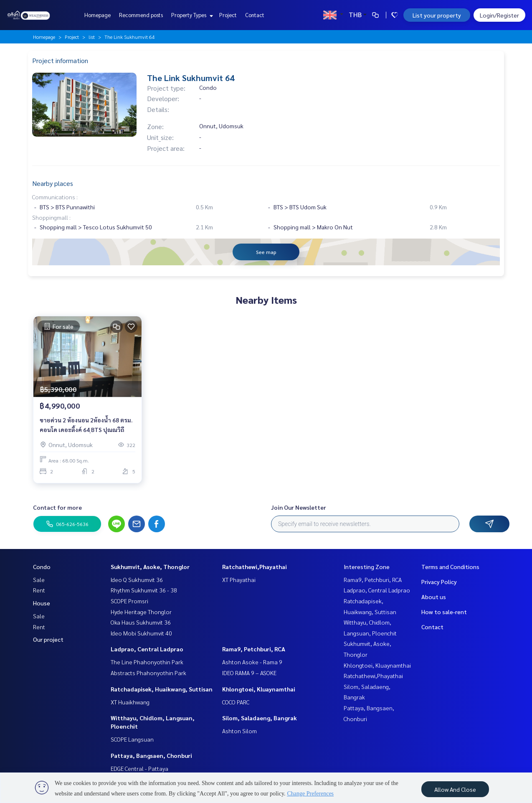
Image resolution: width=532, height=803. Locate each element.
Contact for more (57, 507)
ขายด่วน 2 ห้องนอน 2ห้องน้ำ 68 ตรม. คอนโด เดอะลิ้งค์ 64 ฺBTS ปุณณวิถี (86, 425)
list (92, 37)
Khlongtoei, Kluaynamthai (259, 689)
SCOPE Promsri (129, 601)
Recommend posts (141, 15)
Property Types (191, 15)
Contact (255, 15)
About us (434, 597)
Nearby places (53, 183)
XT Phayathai (239, 579)
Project (228, 15)
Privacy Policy (439, 582)
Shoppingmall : (51, 217)
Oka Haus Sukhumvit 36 (141, 622)
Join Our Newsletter (299, 507)
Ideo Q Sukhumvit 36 (137, 579)
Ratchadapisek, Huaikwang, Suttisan (162, 689)
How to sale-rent (444, 612)
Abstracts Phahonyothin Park (148, 673)
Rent (39, 590)
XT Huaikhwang (130, 702)
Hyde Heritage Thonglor (141, 612)
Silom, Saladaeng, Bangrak (260, 718)
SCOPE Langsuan (132, 739)
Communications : (55, 197)
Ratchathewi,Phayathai (255, 567)
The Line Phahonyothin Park (147, 662)
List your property (437, 15)
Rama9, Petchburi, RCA (254, 649)
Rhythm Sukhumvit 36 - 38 (144, 590)
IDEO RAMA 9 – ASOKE (249, 673)
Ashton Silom (239, 731)
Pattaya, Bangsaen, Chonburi (151, 755)
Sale (39, 579)
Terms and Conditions (450, 567)
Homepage (98, 15)
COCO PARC (236, 702)
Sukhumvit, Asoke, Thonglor (150, 567)
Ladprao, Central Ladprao (147, 649)
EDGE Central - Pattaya (139, 768)
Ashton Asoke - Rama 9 (252, 662)
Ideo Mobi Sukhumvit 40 (141, 633)
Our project (48, 639)
